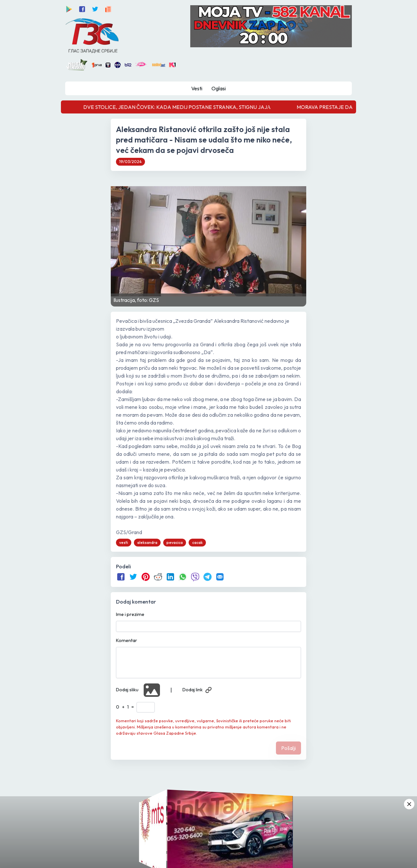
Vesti (197, 88)
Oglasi (219, 88)
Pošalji (288, 748)
